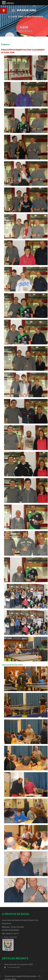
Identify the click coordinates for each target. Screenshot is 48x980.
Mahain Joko (24, 10)
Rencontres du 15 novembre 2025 (19, 964)
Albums (5, 44)
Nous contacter (10, 937)
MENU (10, 3)
